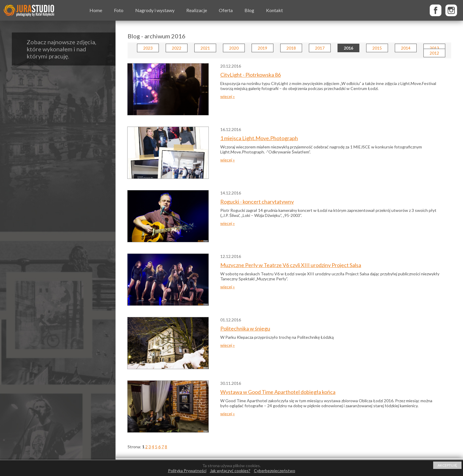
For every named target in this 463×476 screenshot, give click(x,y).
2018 (291, 48)
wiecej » (228, 96)
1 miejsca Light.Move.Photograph (259, 138)
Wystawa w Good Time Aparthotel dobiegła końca (278, 392)
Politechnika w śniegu (245, 328)
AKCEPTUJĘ (447, 465)
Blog (249, 10)
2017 (320, 48)
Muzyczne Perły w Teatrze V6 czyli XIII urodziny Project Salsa (291, 265)
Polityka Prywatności (187, 471)
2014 (406, 48)
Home (96, 10)
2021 (205, 48)
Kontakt (274, 10)
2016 (348, 48)
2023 (148, 48)
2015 (377, 48)
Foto (119, 10)
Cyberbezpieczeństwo (275, 471)
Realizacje (197, 10)
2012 (434, 53)
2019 (263, 48)
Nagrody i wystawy (155, 10)
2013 (434, 48)
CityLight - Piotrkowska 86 (251, 75)
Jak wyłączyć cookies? (230, 471)
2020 (234, 48)
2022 (177, 48)
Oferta (226, 10)
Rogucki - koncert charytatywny (257, 202)
